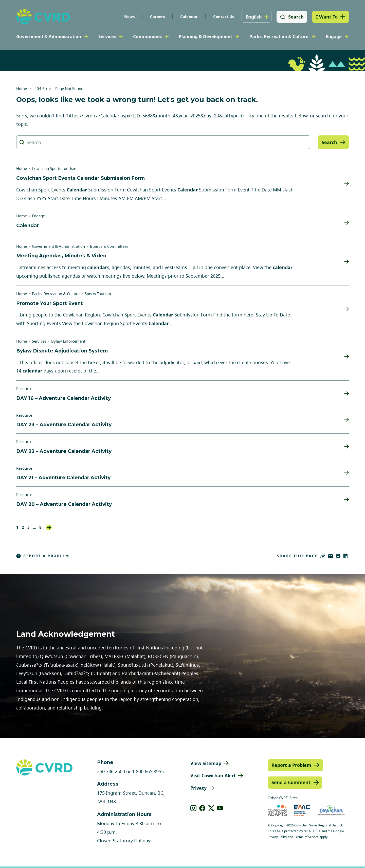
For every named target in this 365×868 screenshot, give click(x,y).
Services (107, 36)
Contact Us (223, 16)
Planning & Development (205, 36)
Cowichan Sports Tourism (54, 168)
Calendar (189, 16)
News (129, 16)
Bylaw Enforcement (68, 341)
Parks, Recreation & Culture (279, 36)
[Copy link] (323, 556)
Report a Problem (43, 556)
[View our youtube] (220, 808)
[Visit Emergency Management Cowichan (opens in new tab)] (302, 810)
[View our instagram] (194, 808)
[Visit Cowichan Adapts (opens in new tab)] (277, 810)
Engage (334, 36)
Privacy (198, 788)
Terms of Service (306, 837)
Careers (157, 16)
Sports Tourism (98, 294)
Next (49, 527)
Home (22, 88)
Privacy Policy (277, 837)
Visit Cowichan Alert (213, 775)
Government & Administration (49, 36)
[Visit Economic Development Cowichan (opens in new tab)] (331, 810)
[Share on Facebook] (338, 556)
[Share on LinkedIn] (345, 556)
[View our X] (211, 808)
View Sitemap (206, 763)
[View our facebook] (202, 808)
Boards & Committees (109, 246)
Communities (147, 36)
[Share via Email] (331, 556)
